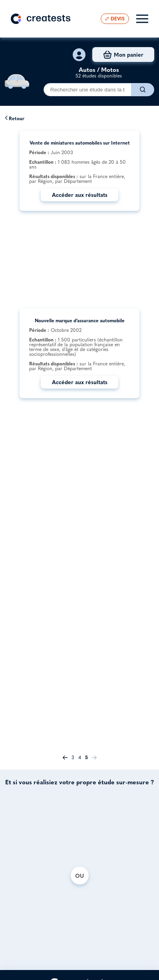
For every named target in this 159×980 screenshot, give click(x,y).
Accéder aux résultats (80, 195)
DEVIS (115, 19)
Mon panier (123, 55)
